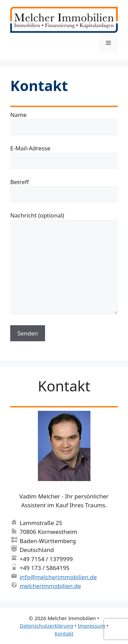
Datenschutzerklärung (46, 626)
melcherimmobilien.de (50, 586)
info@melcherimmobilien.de (58, 577)
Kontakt (64, 633)
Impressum (91, 626)
